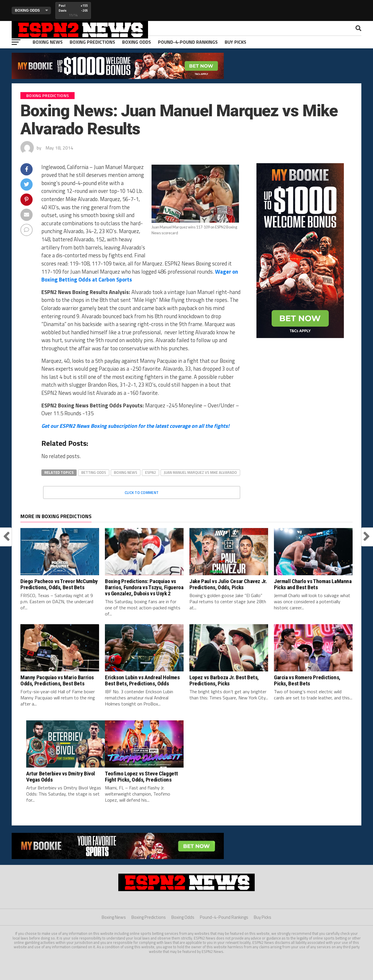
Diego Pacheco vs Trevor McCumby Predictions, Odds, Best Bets (59, 584)
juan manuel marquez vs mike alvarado (200, 472)
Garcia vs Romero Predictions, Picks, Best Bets (307, 680)
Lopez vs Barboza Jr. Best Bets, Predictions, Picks (224, 680)
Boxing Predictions (92, 42)
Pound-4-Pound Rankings (188, 42)
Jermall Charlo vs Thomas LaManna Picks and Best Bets (313, 584)
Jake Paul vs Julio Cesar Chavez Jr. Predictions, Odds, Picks (228, 584)
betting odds (94, 472)
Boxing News (48, 42)
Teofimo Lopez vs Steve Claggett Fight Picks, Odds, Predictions (141, 777)
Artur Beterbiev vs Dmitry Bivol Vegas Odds (61, 777)
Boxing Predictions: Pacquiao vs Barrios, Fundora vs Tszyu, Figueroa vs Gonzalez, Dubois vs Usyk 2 (144, 587)
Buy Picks (235, 42)
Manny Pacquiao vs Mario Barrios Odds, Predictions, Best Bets (57, 680)
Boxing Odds (137, 42)
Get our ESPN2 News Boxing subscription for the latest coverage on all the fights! (135, 426)
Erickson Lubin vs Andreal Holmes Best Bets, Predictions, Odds (142, 680)
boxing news (126, 472)
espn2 (151, 472)
